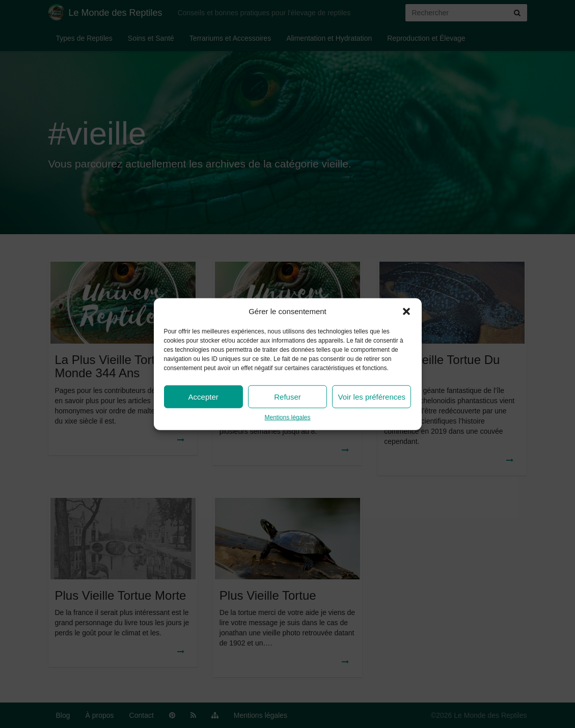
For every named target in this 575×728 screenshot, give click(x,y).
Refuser (287, 397)
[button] (406, 311)
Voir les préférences (372, 397)
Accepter (203, 397)
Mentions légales (287, 417)
